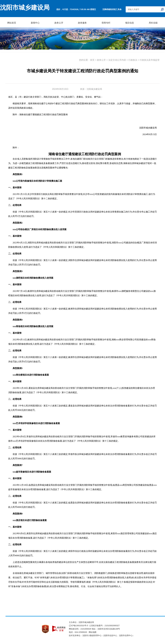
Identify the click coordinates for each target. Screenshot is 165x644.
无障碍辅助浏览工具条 (112, 9)
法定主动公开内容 (117, 60)
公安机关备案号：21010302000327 (104, 626)
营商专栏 (106, 23)
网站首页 (12, 23)
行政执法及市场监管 (150, 60)
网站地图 (93, 632)
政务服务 (82, 23)
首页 (92, 60)
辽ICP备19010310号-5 (79, 626)
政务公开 (59, 23)
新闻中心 (35, 23)
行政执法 (133, 60)
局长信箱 (153, 23)
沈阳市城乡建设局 (25, 8)
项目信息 (130, 23)
